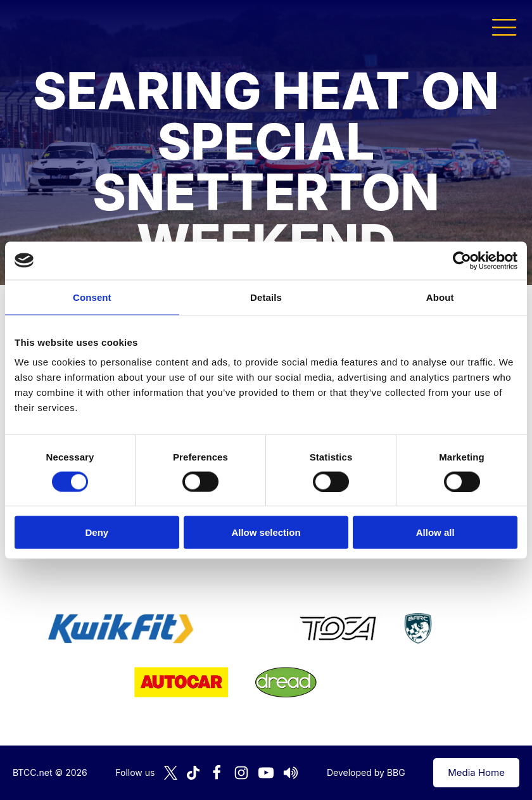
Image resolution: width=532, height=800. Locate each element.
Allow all (435, 532)
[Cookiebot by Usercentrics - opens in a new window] (462, 260)
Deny (97, 532)
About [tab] (440, 297)
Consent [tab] (92, 297)
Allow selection (266, 532)
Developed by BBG (366, 772)
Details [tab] (266, 297)
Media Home (476, 772)
